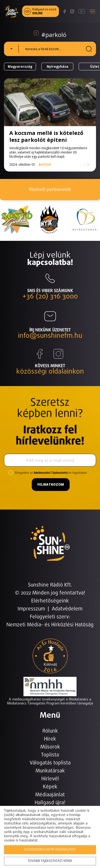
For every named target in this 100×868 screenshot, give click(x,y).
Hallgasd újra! (50, 803)
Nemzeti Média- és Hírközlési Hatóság (50, 625)
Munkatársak (50, 771)
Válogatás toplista (50, 763)
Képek (50, 787)
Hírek (50, 739)
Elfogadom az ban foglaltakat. (51, 473)
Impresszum (31, 609)
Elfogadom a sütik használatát (50, 850)
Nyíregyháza (57, 67)
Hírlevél (50, 779)
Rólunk (50, 731)
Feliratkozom (51, 484)
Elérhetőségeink (50, 601)
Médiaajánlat (50, 795)
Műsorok (50, 747)
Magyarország (20, 67)
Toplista (50, 755)
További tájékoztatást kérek (50, 861)
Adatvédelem (67, 609)
